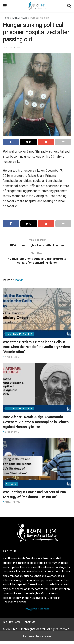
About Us (30, 624)
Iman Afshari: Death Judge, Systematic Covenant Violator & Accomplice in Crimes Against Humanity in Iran (36, 424)
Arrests (11, 486)
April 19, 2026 (11, 360)
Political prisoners (40, 18)
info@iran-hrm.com (37, 612)
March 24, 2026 (12, 505)
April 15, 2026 (11, 435)
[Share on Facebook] (11, 142)
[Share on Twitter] (29, 142)
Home (6, 18)
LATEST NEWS (20, 18)
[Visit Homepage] (37, 6)
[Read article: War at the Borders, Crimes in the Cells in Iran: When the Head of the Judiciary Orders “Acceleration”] (37, 315)
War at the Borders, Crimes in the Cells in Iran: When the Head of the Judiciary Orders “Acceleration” (36, 349)
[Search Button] (69, 6)
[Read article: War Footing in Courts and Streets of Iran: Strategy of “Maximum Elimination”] (37, 465)
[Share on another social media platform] (63, 142)
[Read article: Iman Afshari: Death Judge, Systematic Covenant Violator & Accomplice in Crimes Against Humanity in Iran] (37, 391)
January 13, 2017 (12, 48)
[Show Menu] (5, 6)
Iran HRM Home (12, 624)
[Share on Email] (46, 142)
